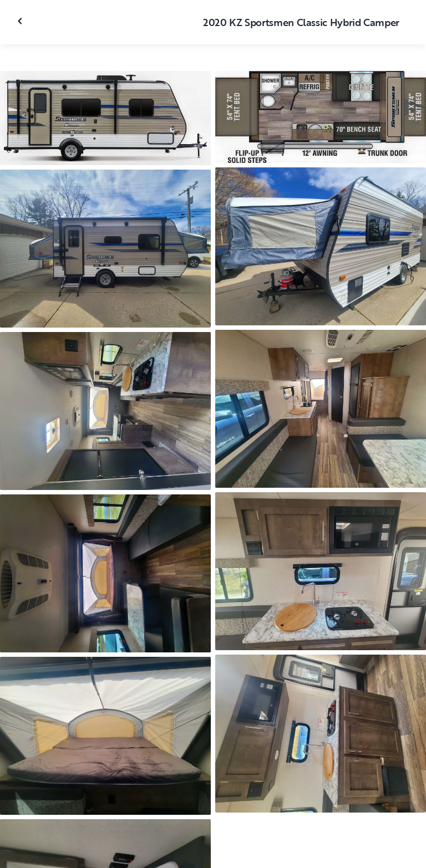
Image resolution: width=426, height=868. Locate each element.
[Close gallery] (21, 21)
